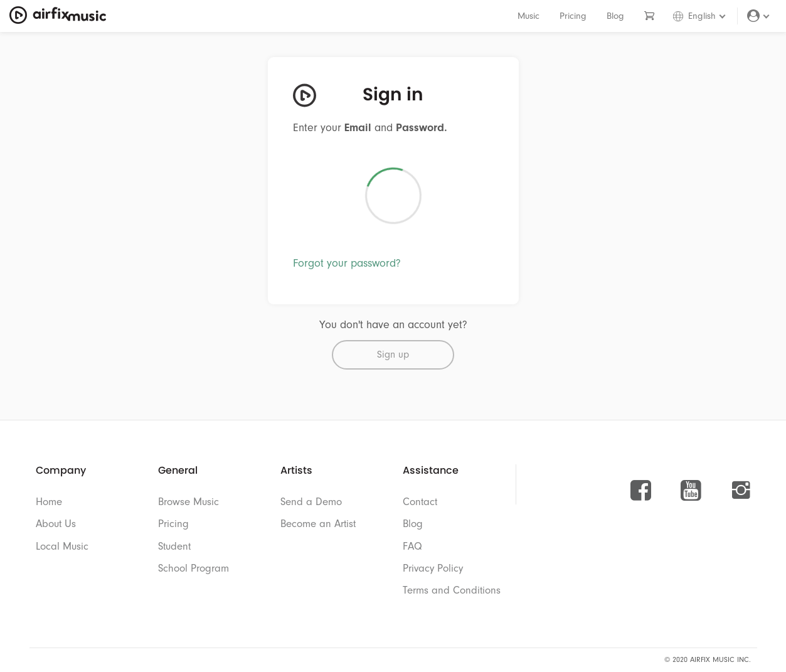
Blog (615, 16)
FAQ (412, 546)
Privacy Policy (433, 568)
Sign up (393, 355)
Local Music (62, 546)
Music (528, 16)
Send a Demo (311, 502)
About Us (56, 524)
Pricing (573, 16)
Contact (420, 502)
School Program (194, 568)
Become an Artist (318, 524)
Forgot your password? (347, 263)
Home (49, 502)
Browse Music (189, 502)
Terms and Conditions (452, 590)
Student (174, 546)
